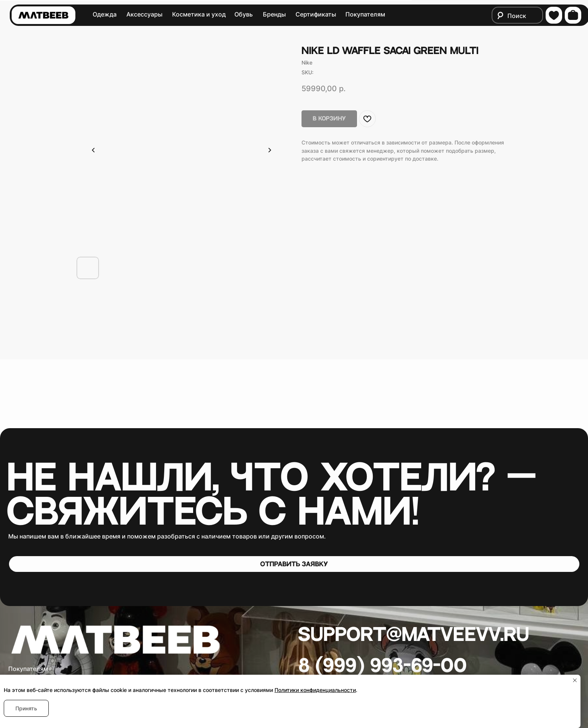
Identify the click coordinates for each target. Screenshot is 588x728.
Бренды (274, 14)
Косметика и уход (199, 14)
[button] (294, 564)
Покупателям (365, 14)
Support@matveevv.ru (414, 635)
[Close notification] (575, 680)
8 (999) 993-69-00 (383, 666)
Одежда (105, 14)
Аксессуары (144, 14)
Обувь (244, 14)
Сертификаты (316, 14)
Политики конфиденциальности (315, 690)
